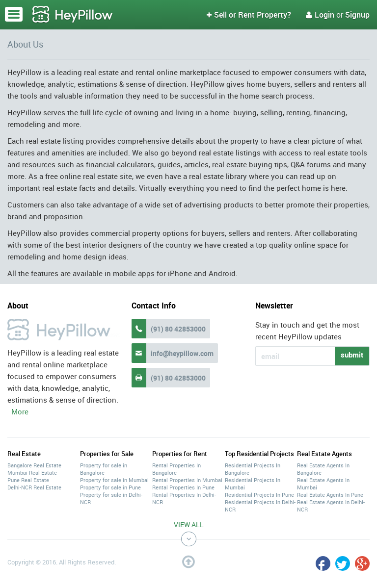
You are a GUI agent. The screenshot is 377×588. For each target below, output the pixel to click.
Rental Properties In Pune (183, 487)
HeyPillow (73, 15)
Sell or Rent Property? (249, 15)
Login (320, 15)
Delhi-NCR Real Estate (34, 487)
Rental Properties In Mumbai (187, 480)
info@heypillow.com (182, 353)
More (20, 411)
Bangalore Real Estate (34, 465)
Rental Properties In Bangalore (176, 469)
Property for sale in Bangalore (104, 469)
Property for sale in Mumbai (114, 480)
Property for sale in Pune (110, 487)
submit (352, 355)
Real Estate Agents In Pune (330, 495)
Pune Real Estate (28, 480)
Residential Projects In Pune (259, 495)
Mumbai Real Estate (32, 473)
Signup (357, 15)
